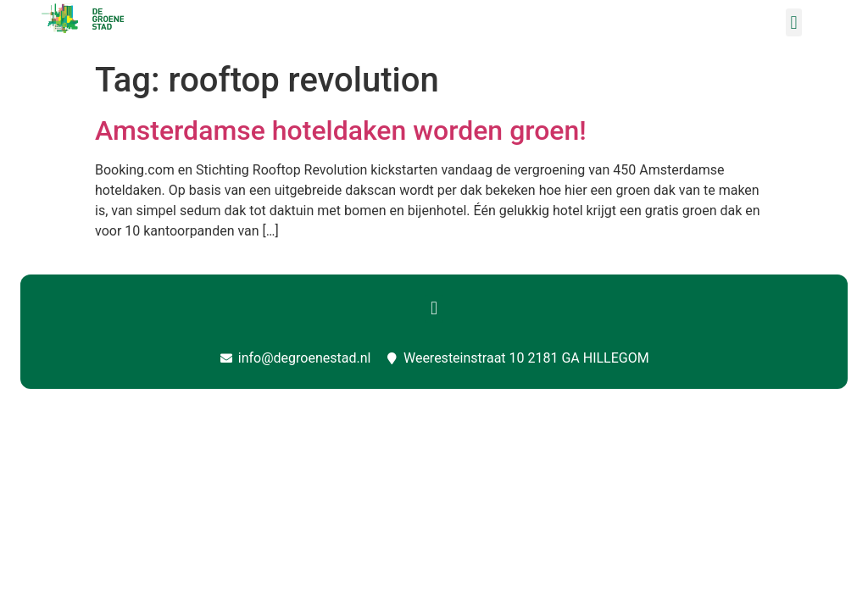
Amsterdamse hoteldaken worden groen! (341, 130)
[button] (794, 22)
